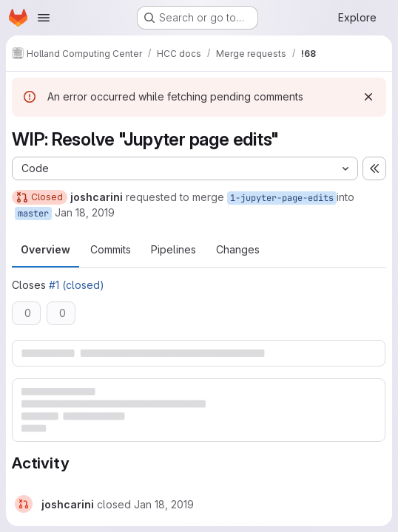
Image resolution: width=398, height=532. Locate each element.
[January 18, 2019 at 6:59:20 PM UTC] (164, 504)
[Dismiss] (368, 97)
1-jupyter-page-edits (282, 198)
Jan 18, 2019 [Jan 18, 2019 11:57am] (85, 212)
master (33, 214)
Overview (45, 249)
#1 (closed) (77, 285)
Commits (111, 249)
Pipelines (173, 249)
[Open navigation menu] (44, 18)
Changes (238, 249)
